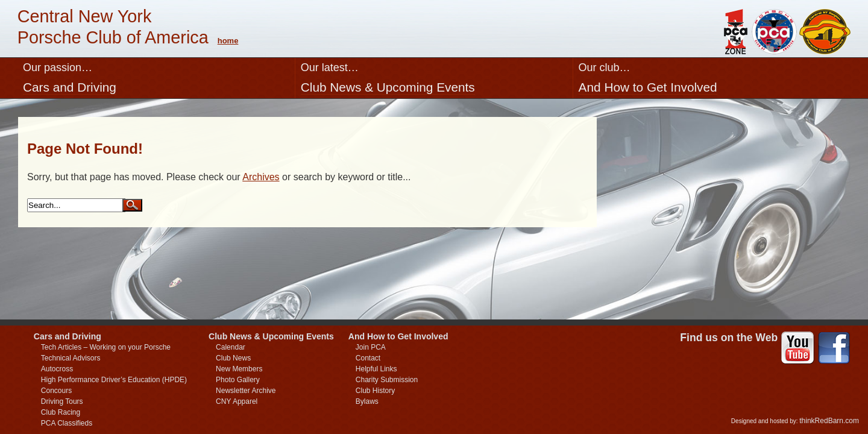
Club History (375, 391)
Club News (233, 358)
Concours (56, 391)
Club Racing (61, 412)
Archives (261, 177)
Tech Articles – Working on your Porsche (106, 347)
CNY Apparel (237, 401)
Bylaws (367, 401)
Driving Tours (62, 401)
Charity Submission (387, 380)
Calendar (231, 347)
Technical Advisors (71, 358)
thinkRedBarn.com (829, 421)
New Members (239, 369)
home (228, 41)
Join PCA (371, 347)
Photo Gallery (238, 380)
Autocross (57, 369)
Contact (368, 358)
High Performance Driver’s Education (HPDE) (114, 380)
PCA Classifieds (67, 423)
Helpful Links (376, 369)
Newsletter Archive (246, 391)
